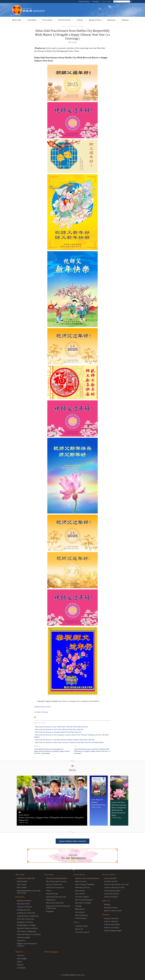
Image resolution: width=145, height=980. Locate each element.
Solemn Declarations (111, 897)
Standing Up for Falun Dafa (26, 913)
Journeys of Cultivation (25, 907)
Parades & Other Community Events (87, 878)
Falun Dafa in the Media (83, 903)
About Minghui (22, 958)
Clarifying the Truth (24, 910)
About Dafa (17, 20)
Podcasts (125, 20)
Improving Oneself (23, 904)
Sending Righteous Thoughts (26, 925)
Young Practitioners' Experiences (28, 916)
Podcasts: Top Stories (111, 918)
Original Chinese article (42, 707)
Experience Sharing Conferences (28, 928)
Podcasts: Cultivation (111, 921)
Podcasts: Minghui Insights (113, 931)
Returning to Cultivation (25, 922)
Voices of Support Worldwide (85, 884)
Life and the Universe (82, 932)
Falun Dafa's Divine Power (26, 919)
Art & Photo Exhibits (82, 897)
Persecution (47, 20)
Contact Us (21, 955)
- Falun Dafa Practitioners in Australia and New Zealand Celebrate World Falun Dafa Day (64, 740)
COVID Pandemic (81, 918)
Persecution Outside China (55, 903)
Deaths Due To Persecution (55, 887)
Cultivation (32, 20)
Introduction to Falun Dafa (26, 878)
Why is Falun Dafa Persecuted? (56, 881)
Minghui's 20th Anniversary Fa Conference (27, 945)
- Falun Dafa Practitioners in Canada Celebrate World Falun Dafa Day (58, 732)
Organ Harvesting (52, 894)
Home (63, 26)
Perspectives (21, 940)
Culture (80, 20)
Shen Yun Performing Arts (84, 900)
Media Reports (80, 909)
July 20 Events (80, 894)
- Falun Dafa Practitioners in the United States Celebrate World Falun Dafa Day (61, 727)
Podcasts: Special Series (112, 924)
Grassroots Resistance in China (114, 887)
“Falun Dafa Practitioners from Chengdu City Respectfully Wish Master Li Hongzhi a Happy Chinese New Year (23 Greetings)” (52, 751)
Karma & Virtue (95, 20)
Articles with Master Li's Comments (29, 934)
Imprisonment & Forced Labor (56, 897)
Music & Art (79, 929)
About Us (19, 952)
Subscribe (20, 965)
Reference (112, 20)
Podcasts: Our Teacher (112, 927)
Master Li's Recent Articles (113, 911)
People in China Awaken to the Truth (116, 884)
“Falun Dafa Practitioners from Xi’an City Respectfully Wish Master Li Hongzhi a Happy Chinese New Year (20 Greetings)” (92, 751)
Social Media (21, 968)
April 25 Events (80, 891)
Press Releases (80, 912)
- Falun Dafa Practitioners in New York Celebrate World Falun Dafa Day (59, 729)
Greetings (81, 26)
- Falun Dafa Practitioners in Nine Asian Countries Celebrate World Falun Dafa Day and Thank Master (69, 742)
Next (75, 746)
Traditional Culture (81, 926)
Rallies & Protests (81, 881)
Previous (37, 746)
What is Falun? (22, 887)
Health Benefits (22, 881)
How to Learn (21, 884)
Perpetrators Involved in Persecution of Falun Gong (58, 907)
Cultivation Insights (23, 937)
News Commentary (81, 915)
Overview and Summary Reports (57, 878)
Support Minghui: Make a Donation (72, 841)
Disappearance (51, 900)
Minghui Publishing (84, 2)
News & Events (64, 20)
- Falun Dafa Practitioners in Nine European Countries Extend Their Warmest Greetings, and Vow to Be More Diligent (71, 736)
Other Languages (107, 2)
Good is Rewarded (110, 878)
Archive (19, 962)
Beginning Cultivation (24, 901)
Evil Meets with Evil (111, 881)
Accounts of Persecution (54, 884)
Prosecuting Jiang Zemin (112, 891)
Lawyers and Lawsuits (111, 894)
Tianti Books (96, 2)
